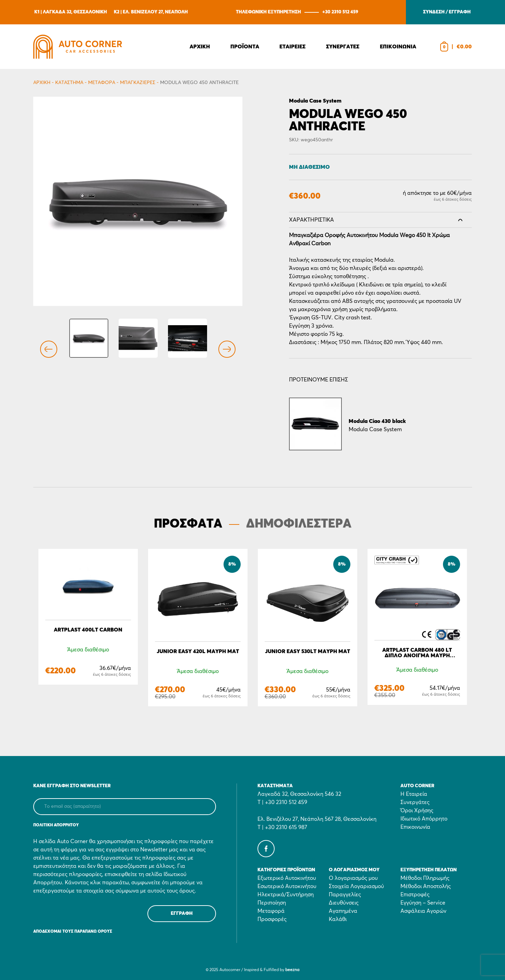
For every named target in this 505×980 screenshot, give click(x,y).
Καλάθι (338, 919)
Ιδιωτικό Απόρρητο (424, 819)
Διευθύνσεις (344, 903)
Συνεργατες (343, 47)
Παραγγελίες (345, 895)
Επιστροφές (415, 895)
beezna (292, 970)
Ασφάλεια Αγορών (423, 911)
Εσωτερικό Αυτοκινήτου (287, 886)
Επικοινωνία (415, 827)
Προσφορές (272, 919)
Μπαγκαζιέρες (138, 83)
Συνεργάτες (415, 802)
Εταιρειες (292, 47)
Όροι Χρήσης (417, 811)
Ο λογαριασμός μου (353, 878)
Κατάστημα (69, 83)
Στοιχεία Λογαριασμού (356, 886)
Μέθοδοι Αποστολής (426, 886)
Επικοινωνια (398, 47)
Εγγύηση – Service (423, 903)
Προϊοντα (245, 47)
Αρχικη (200, 47)
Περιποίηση (272, 903)
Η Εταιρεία (414, 794)
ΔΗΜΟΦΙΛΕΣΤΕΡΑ (299, 524)
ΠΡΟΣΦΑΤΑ (188, 524)
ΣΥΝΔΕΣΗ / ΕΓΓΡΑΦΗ (447, 12)
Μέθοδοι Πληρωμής (425, 878)
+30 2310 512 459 (340, 12)
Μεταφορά (102, 83)
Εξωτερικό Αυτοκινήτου (287, 878)
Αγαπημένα (343, 911)
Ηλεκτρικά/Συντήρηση (286, 895)
